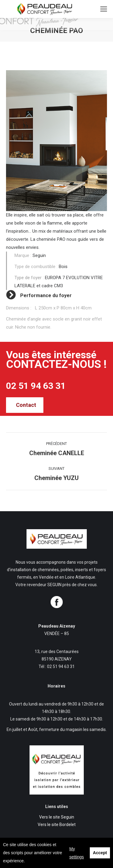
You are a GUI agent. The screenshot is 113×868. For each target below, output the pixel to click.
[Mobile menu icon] (104, 9)
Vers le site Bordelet (57, 825)
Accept (100, 853)
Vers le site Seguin (57, 817)
